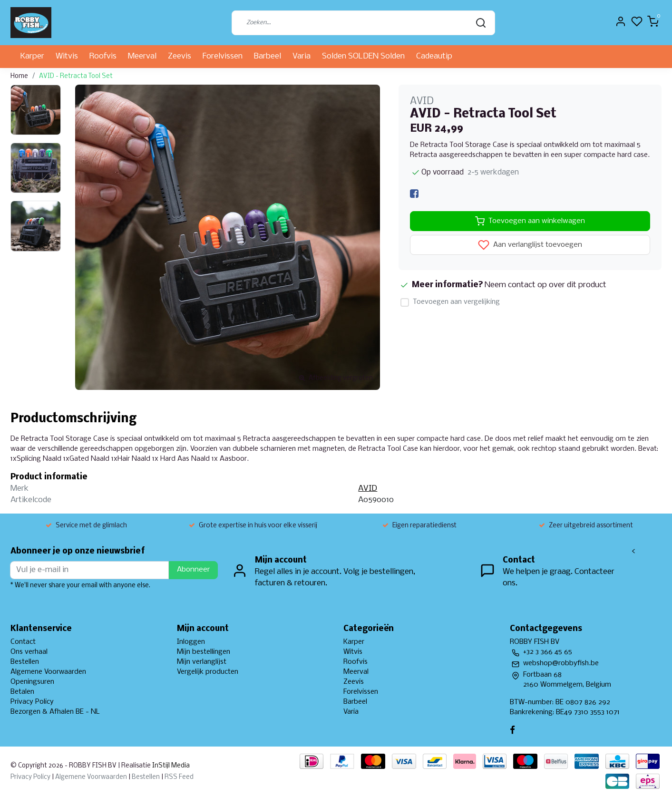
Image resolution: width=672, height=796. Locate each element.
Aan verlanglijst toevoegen (530, 245)
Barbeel (268, 56)
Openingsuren (32, 682)
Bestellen (25, 662)
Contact (23, 642)
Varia (302, 56)
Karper (32, 56)
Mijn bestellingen (204, 652)
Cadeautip (434, 56)
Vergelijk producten (208, 672)
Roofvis (103, 56)
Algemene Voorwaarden (48, 672)
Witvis (67, 56)
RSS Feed (179, 777)
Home (19, 76)
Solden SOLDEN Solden (363, 56)
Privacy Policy (32, 702)
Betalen (22, 692)
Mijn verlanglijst (202, 662)
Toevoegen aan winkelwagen (530, 221)
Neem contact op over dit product (545, 285)
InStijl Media (170, 766)
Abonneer (193, 570)
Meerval (142, 56)
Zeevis (180, 56)
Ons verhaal (29, 652)
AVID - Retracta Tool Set (76, 76)
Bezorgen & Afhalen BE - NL (55, 712)
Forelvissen (223, 56)
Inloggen (191, 642)
